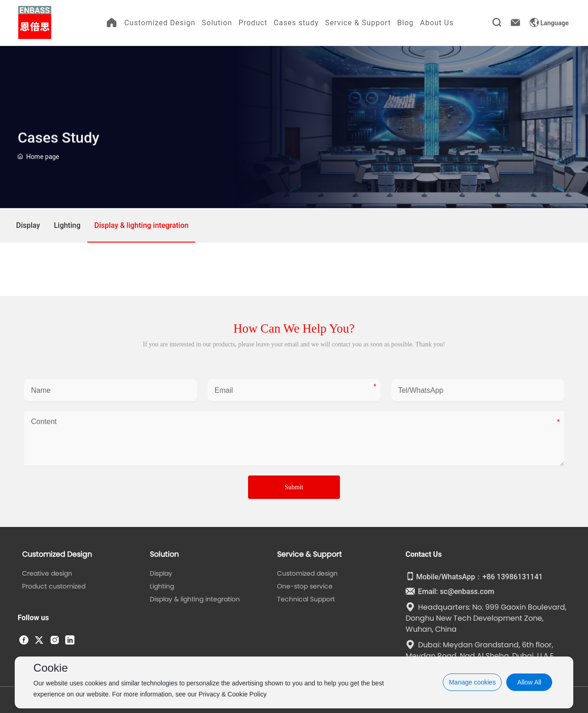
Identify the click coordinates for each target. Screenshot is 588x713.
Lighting (67, 225)
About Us (437, 23)
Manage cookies (472, 682)
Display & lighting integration (141, 225)
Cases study (296, 23)
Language (549, 23)
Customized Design (160, 23)
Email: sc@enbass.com (450, 591)
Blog (406, 23)
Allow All (529, 682)
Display (28, 225)
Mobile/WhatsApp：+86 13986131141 (474, 577)
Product (253, 23)
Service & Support (358, 23)
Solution (217, 23)
